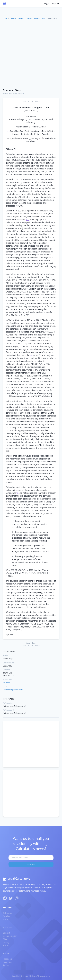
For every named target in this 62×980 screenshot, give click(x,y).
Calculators (8, 913)
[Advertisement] (31, 54)
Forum (6, 919)
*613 (32, 355)
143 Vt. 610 (7, 94)
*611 (8, 131)
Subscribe (31, 864)
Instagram (8, 962)
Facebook (7, 959)
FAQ (5, 939)
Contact (6, 933)
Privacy (6, 942)
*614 (18, 493)
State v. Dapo (13, 90)
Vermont (22, 18)
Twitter (6, 965)
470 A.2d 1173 (18, 94)
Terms (6, 946)
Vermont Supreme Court (36, 18)
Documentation (10, 936)
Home (5, 18)
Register (55, 4)
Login (47, 4)
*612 (27, 220)
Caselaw (13, 18)
